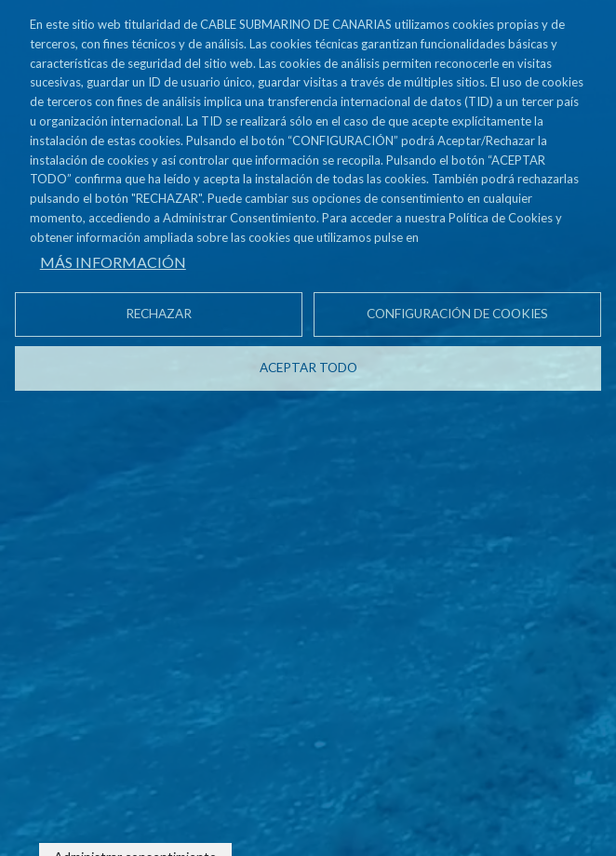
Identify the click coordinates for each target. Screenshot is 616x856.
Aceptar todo (308, 368)
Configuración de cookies (457, 314)
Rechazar (159, 314)
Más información (113, 262)
